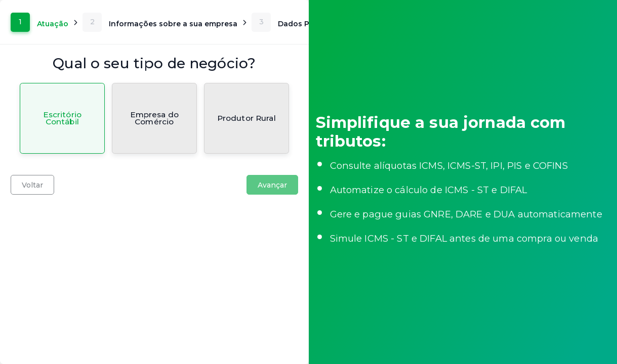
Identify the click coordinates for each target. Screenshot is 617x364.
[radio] (62, 118)
